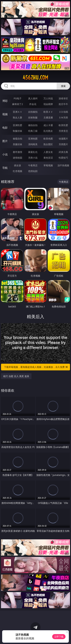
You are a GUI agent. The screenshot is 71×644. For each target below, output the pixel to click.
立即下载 (59, 637)
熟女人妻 (17, 117)
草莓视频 (48, 165)
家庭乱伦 (33, 152)
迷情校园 (17, 158)
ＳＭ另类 (63, 117)
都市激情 (17, 152)
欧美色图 (48, 139)
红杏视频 (17, 171)
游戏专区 (63, 98)
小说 (5, 154)
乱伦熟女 (48, 131)
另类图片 (63, 144)
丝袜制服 (33, 117)
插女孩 (17, 165)
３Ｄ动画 (63, 112)
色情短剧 (33, 171)
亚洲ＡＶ (17, 112)
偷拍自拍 (33, 125)
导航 (5, 168)
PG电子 (18, 98)
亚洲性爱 (17, 125)
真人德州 (33, 98)
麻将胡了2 (17, 104)
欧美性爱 (63, 125)
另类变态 (63, 131)
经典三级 (33, 131)
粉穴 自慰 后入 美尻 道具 (16, 376)
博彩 (5, 101)
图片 (5, 141)
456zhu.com (35, 78)
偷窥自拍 (17, 139)
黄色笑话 (48, 158)
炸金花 (33, 104)
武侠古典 (63, 152)
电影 (5, 128)
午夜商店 (33, 165)
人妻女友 (48, 152)
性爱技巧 (63, 158)
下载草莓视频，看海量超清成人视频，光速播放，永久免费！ (36, 367)
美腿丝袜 (17, 144)
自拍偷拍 (33, 112)
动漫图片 (63, 139)
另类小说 (33, 158)
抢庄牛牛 (63, 104)
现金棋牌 (48, 104)
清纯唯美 (33, 144)
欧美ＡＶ (48, 112)
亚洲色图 (33, 139)
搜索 (63, 86)
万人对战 (48, 98)
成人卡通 (48, 125)
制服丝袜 (17, 131)
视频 (5, 114)
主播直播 (48, 117)
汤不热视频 (63, 165)
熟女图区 (48, 144)
